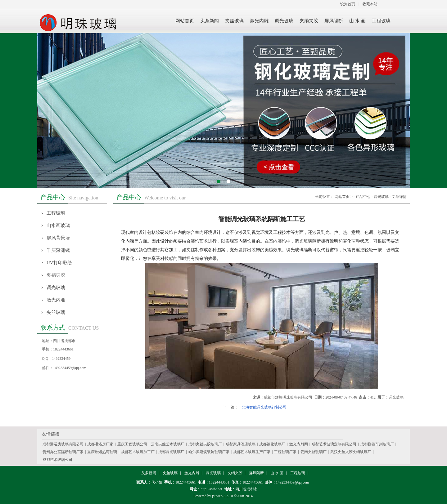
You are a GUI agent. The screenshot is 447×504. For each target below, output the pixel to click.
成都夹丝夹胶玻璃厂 (205, 444)
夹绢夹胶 (235, 473)
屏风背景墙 (58, 238)
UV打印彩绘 (59, 263)
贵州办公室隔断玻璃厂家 (63, 452)
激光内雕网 (299, 444)
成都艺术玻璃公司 (57, 460)
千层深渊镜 (58, 250)
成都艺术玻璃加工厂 (138, 452)
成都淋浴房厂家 (100, 444)
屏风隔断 (256, 473)
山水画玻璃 (58, 225)
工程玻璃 (56, 213)
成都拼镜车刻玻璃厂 (377, 444)
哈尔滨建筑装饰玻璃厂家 (209, 452)
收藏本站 (370, 4)
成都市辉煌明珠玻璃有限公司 (288, 397)
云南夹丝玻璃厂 (314, 452)
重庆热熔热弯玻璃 (102, 452)
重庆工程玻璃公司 (132, 444)
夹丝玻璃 (56, 312)
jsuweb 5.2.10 (222, 496)
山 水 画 (277, 473)
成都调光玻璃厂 (171, 452)
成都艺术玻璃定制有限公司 (334, 444)
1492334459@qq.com (70, 368)
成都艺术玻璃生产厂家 (252, 452)
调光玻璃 (56, 288)
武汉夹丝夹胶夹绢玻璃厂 (351, 452)
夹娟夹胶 (56, 275)
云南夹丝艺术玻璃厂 (168, 444)
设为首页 (348, 4)
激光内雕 (56, 300)
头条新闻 (149, 473)
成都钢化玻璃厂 (272, 444)
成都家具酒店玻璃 (241, 444)
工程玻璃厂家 (285, 452)
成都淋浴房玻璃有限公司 (63, 444)
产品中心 (363, 197)
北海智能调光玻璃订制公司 (264, 407)
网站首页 (342, 197)
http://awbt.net (211, 489)
